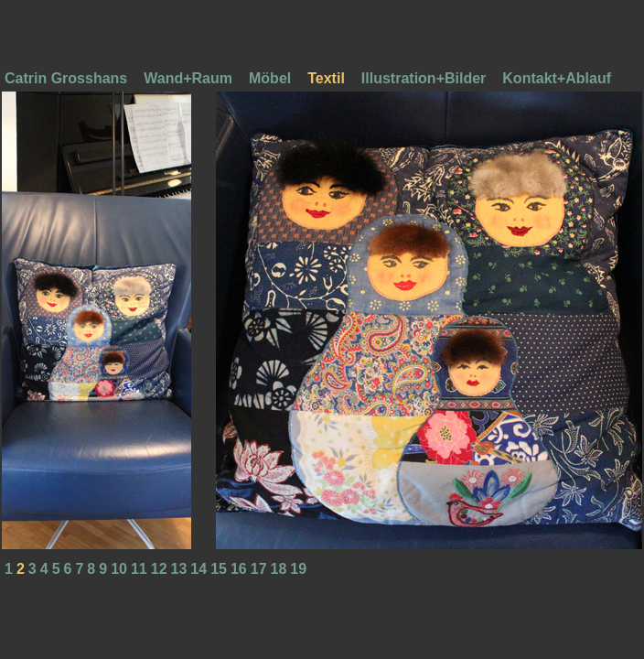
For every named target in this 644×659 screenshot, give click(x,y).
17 (259, 569)
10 (119, 569)
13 (179, 569)
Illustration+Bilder (424, 78)
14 (199, 569)
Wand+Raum (188, 78)
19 (298, 569)
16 (239, 569)
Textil (326, 78)
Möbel (270, 78)
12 (159, 569)
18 (279, 569)
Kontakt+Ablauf (557, 78)
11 (139, 569)
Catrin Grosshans (66, 78)
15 (219, 569)
